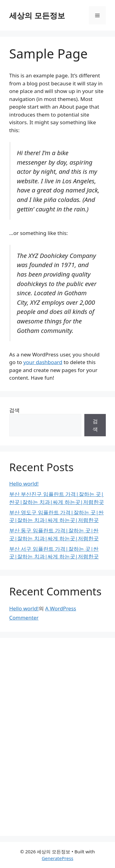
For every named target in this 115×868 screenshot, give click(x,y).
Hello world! (24, 484)
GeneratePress (57, 858)
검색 (14, 410)
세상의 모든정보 (37, 15)
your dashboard (43, 362)
